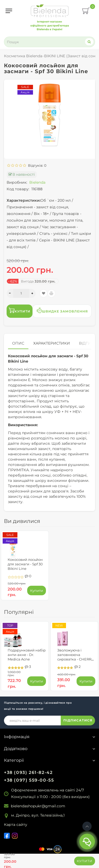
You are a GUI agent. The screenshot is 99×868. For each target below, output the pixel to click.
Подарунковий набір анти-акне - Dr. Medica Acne (27, 655)
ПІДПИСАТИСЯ (78, 720)
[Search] (89, 42)
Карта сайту (16, 825)
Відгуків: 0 (36, 165)
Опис (18, 343)
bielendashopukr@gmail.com (38, 806)
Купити (85, 861)
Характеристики (52, 343)
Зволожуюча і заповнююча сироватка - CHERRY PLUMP (75, 657)
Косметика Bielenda (23, 56)
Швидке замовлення (62, 310)
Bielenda (37, 182)
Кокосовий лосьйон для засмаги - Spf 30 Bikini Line (25, 564)
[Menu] (9, 11)
